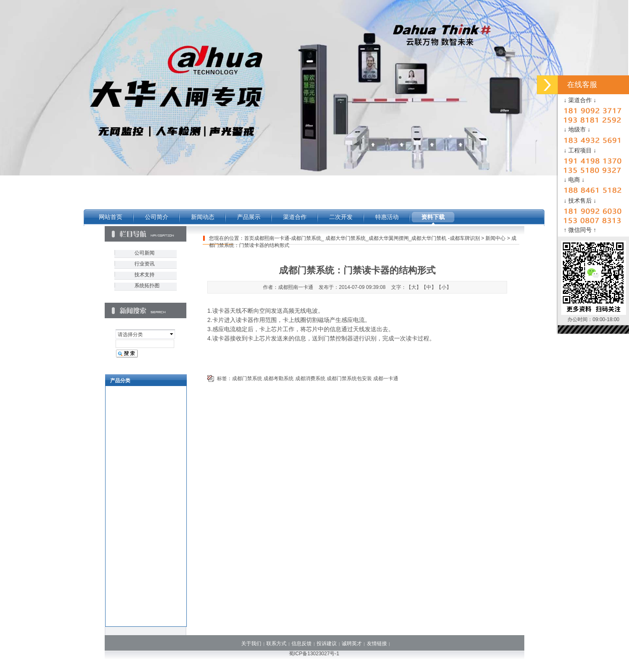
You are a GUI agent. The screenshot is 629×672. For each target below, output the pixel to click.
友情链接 (377, 644)
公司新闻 (144, 253)
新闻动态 (203, 217)
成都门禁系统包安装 (349, 378)
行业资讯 (144, 264)
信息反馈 (302, 644)
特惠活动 (387, 217)
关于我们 (251, 644)
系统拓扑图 (147, 286)
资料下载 (433, 217)
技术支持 (144, 275)
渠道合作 (295, 217)
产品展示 (249, 217)
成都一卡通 (386, 378)
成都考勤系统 (278, 378)
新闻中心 (495, 238)
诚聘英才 (352, 644)
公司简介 (157, 217)
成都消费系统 (310, 378)
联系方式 (276, 644)
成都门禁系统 (247, 378)
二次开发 (341, 217)
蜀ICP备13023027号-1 (314, 654)
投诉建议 (327, 644)
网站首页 (111, 217)
